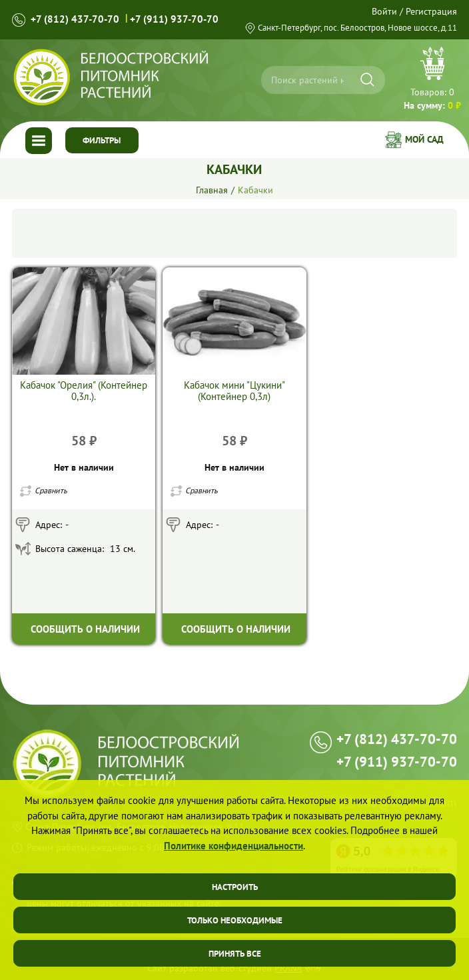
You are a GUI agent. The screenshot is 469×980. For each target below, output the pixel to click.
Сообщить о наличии (85, 629)
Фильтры (102, 140)
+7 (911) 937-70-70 (174, 19)
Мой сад (424, 139)
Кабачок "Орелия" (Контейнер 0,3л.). (84, 391)
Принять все (235, 954)
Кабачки (255, 190)
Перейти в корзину (432, 80)
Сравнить (51, 490)
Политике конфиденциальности (234, 846)
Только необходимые (235, 920)
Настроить (235, 887)
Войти (384, 11)
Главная (212, 190)
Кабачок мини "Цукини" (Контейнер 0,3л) (234, 391)
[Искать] (367, 80)
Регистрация (431, 11)
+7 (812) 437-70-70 (75, 19)
